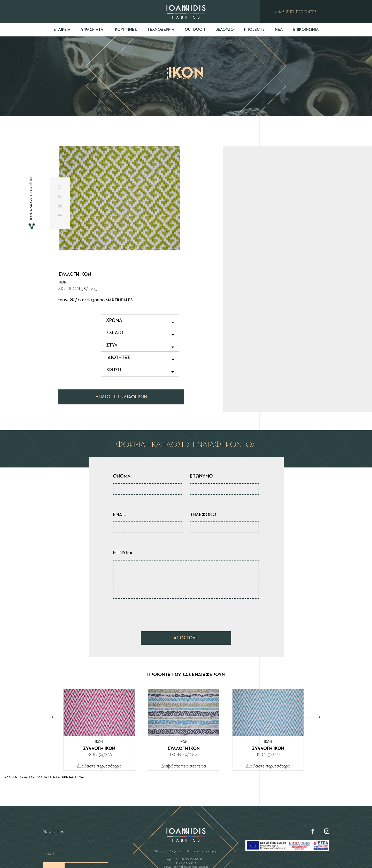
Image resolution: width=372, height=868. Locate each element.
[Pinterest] (60, 196)
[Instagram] (327, 831)
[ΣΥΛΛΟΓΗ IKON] (99, 693)
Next (307, 717)
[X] (60, 206)
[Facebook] (60, 215)
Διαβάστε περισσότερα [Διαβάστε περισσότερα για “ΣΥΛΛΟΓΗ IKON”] (99, 766)
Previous (65, 717)
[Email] (60, 187)
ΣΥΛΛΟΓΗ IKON (99, 749)
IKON (62, 282)
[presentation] (152, 613)
